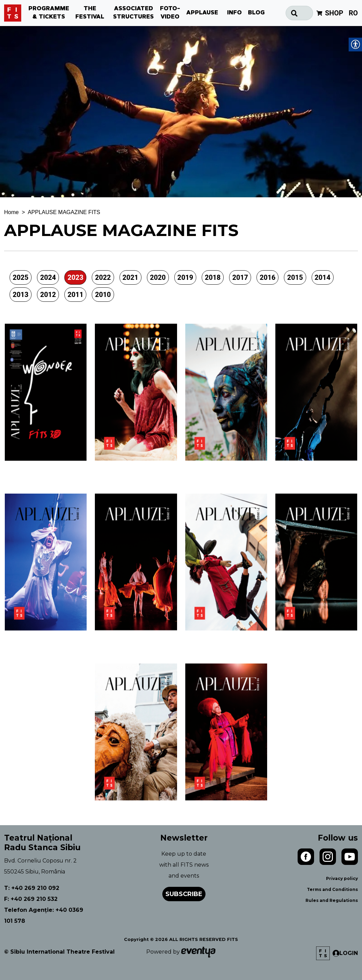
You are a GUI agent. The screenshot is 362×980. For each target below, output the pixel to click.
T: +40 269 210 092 (32, 888)
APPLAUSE (202, 13)
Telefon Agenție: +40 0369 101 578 (44, 915)
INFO (234, 13)
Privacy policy (342, 878)
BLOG (256, 13)
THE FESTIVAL (90, 13)
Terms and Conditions (332, 889)
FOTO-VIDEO (170, 13)
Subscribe (184, 894)
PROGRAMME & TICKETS (49, 13)
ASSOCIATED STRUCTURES (133, 13)
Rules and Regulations (332, 900)
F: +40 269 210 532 (31, 899)
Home (11, 212)
